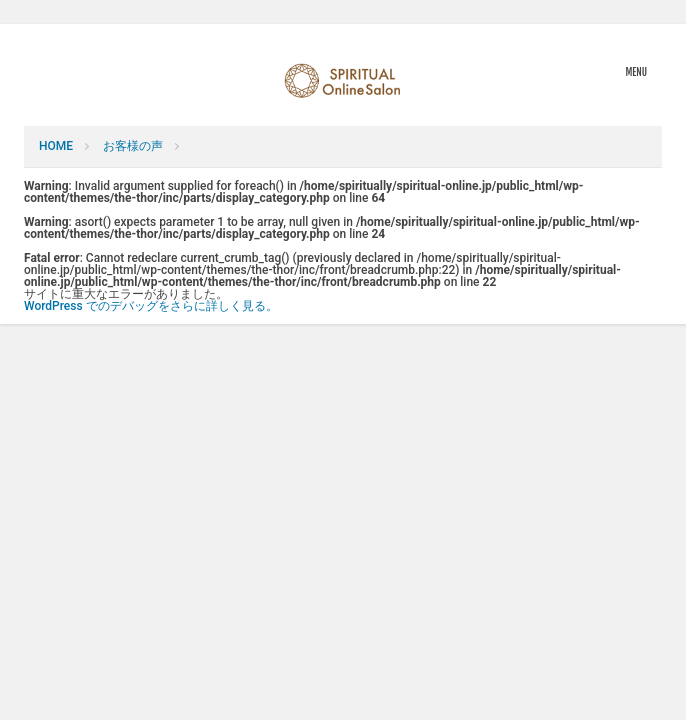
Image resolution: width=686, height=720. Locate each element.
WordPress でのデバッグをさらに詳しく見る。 (151, 306)
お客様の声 (133, 146)
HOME (56, 146)
